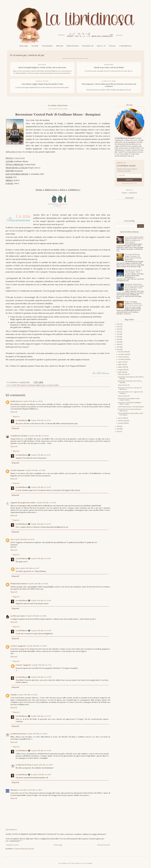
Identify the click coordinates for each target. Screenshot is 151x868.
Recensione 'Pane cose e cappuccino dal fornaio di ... (130, 393)
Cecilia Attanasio (17, 470)
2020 (118, 339)
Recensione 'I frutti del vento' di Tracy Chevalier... (130, 382)
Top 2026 (35, 46)
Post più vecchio (103, 845)
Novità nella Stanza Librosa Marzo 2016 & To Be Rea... (130, 414)
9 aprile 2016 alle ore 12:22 (41, 420)
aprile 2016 (122, 372)
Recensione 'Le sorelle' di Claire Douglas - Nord (133, 271)
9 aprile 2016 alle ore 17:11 (42, 665)
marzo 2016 (122, 418)
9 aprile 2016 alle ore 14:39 (24, 539)
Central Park (19, 158)
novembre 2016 (123, 354)
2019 (118, 342)
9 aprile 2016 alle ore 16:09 (37, 646)
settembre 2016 (123, 359)
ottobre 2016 (122, 357)
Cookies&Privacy (125, 46)
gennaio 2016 (122, 423)
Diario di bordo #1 (124, 396)
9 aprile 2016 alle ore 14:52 (41, 558)
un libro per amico (18, 616)
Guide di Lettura (73, 46)
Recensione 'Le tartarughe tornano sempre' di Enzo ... (129, 399)
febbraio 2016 (123, 421)
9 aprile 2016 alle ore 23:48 (41, 751)
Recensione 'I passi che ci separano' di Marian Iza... (130, 389)
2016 (18, 385)
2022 (118, 334)
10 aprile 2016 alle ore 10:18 (42, 765)
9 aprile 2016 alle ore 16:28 (27, 695)
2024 (118, 329)
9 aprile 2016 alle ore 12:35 (41, 524)
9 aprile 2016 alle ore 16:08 (36, 616)
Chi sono (112, 46)
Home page (24, 46)
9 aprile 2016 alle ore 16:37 (29, 568)
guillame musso (41, 385)
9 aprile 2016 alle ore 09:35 (38, 436)
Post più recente (12, 845)
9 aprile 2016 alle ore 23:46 (41, 677)
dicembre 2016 (123, 352)
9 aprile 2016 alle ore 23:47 (41, 716)
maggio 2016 (122, 370)
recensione (50, 385)
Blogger (90, 863)
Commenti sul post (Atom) (24, 849)
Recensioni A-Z (88, 46)
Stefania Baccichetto (19, 584)
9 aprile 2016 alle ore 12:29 (41, 487)
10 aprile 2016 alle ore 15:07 (41, 775)
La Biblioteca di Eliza (19, 436)
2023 (118, 332)
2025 (118, 327)
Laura (56, 353)
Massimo (14, 790)
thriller (56, 385)
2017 (118, 347)
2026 (118, 324)
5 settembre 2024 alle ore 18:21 (30, 790)
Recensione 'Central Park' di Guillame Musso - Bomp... (130, 403)
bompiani (23, 385)
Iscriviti (129, 180)
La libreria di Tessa (18, 734)
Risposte (16, 417)
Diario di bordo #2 (124, 385)
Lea (12, 539)
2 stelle (14, 385)
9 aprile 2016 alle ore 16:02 (38, 584)
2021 (118, 337)
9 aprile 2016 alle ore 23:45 (41, 600)
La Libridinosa (22, 420)
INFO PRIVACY (11, 830)
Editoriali (60, 46)
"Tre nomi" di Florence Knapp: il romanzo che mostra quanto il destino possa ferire (133, 257)
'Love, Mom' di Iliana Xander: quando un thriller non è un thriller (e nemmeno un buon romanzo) (134, 240)
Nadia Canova (16, 401)
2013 (118, 432)
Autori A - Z (101, 46)
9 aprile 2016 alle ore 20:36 (37, 734)
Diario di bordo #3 (124, 374)
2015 (118, 426)
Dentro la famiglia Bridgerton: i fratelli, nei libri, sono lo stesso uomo (134, 303)
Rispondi (14, 412)
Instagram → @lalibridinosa (129, 193)
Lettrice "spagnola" (18, 646)
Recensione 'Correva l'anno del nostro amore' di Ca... (130, 410)
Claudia (14, 695)
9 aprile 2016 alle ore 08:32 (32, 401)
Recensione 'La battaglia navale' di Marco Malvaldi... (131, 378)
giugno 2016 (122, 367)
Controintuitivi (47, 46)
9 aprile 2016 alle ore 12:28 (46, 503)
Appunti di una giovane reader (23, 503)
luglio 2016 (122, 364)
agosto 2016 (122, 362)
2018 (118, 344)
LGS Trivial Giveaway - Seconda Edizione (131, 407)
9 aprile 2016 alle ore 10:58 (35, 470)
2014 (118, 429)
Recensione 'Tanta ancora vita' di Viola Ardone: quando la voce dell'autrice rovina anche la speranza (134, 287)
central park (31, 385)
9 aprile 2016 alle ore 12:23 (41, 455)
